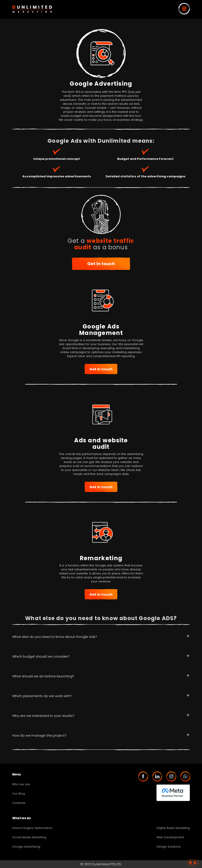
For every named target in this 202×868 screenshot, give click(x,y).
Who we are (21, 784)
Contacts (19, 803)
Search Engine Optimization (32, 828)
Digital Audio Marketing (173, 828)
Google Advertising (26, 847)
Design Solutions (169, 847)
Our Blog (19, 794)
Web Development (170, 837)
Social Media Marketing (29, 837)
